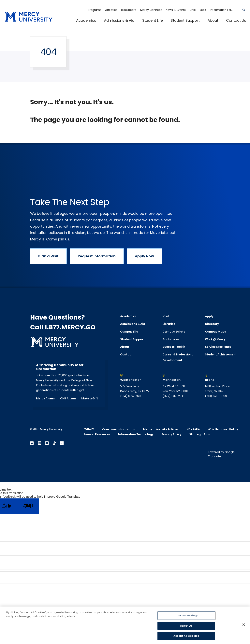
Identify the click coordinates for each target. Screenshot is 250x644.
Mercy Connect (151, 10)
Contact (126, 354)
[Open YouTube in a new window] (47, 443)
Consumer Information (119, 429)
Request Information (97, 256)
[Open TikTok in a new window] (54, 443)
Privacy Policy (171, 434)
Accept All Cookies (186, 636)
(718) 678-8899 (216, 396)
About (213, 20)
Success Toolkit (174, 347)
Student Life (153, 20)
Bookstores (171, 339)
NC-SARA (193, 429)
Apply (209, 316)
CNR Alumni (68, 398)
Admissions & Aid (119, 20)
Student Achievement (221, 354)
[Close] (244, 625)
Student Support (185, 20)
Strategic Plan (200, 434)
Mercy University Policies (161, 429)
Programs (95, 10)
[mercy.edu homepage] (29, 17)
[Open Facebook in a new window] (32, 443)
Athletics (111, 10)
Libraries (169, 324)
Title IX (89, 429)
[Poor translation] (28, 506)
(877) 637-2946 (174, 396)
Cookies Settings (186, 615)
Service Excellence (218, 347)
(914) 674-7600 (131, 396)
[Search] (244, 10)
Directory (212, 324)
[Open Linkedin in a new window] (62, 443)
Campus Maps (215, 332)
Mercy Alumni (46, 398)
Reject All (186, 626)
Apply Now (144, 256)
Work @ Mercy (215, 339)
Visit (166, 316)
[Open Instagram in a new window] (39, 443)
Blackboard (129, 10)
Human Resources (97, 434)
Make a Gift (90, 398)
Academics (86, 20)
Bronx (210, 380)
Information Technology (136, 434)
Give (193, 10)
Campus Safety (174, 332)
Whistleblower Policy (223, 429)
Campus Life (129, 332)
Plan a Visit (48, 256)
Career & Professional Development (178, 357)
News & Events (176, 10)
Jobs (203, 10)
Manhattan (172, 380)
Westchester (131, 380)
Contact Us (236, 20)
